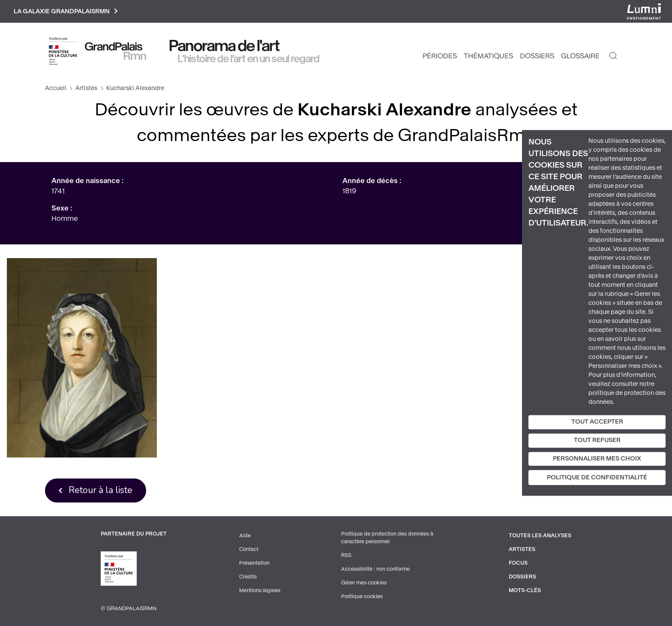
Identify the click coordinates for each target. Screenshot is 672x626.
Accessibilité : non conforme (375, 569)
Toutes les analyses (540, 536)
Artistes (86, 88)
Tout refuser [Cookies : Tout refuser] (597, 440)
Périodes (440, 56)
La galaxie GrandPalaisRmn (66, 11)
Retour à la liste (100, 490)
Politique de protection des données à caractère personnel (387, 538)
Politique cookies (362, 596)
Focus (518, 563)
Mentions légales (260, 590)
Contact (249, 549)
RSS (346, 555)
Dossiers (537, 56)
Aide (245, 536)
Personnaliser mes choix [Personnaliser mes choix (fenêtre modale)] (597, 459)
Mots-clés (525, 590)
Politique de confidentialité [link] (597, 478)
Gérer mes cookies (364, 583)
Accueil (56, 88)
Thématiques (488, 56)
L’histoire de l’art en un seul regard (249, 59)
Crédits (248, 577)
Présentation (254, 563)
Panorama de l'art (225, 46)
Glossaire (580, 56)
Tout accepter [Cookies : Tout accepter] (597, 422)
